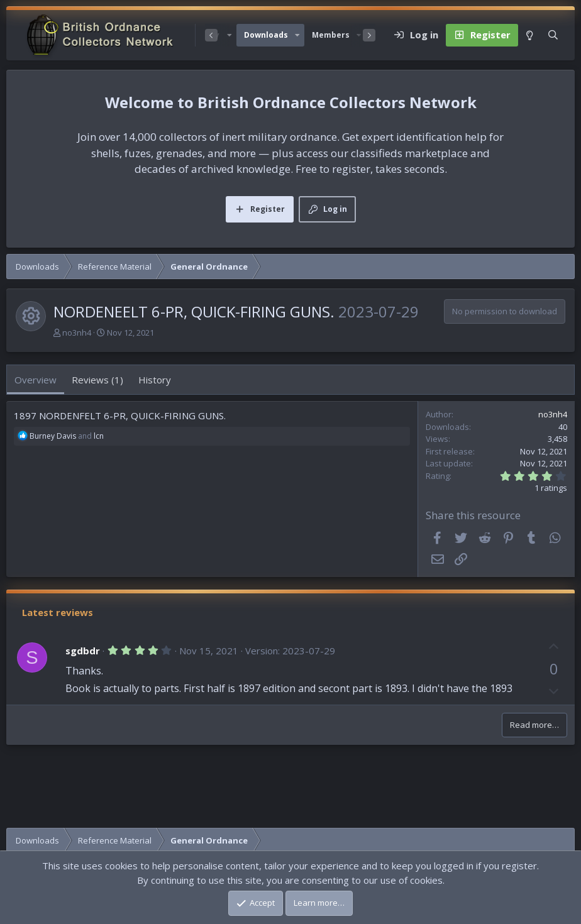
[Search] (553, 35)
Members (331, 35)
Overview (36, 380)
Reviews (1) (97, 380)
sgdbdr (83, 651)
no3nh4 (77, 333)
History (155, 380)
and (67, 436)
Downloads (266, 35)
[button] (297, 35)
